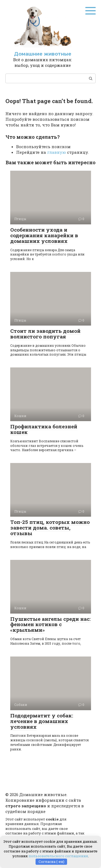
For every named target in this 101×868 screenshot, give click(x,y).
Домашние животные (43, 54)
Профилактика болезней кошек (44, 429)
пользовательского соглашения (58, 856)
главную (57, 152)
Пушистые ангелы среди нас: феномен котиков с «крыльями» (50, 624)
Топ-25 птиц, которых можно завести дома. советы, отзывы (50, 528)
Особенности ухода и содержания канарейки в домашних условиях (44, 235)
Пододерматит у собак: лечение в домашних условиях (42, 721)
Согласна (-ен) (51, 862)
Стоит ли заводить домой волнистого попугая (45, 334)
